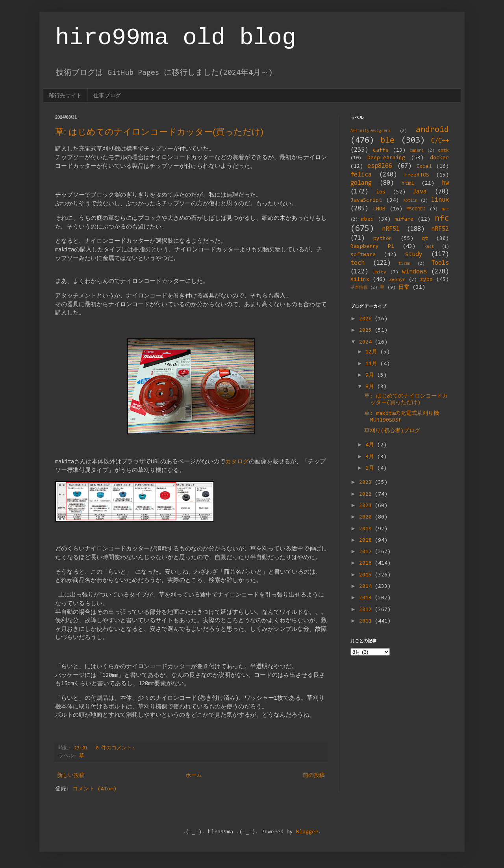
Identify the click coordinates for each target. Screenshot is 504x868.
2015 (367, 575)
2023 (367, 483)
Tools (440, 263)
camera (417, 151)
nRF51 (391, 229)
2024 (367, 342)
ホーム (194, 776)
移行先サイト (65, 95)
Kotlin (410, 201)
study (414, 255)
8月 (371, 387)
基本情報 (359, 288)
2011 (367, 621)
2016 (367, 563)
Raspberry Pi (372, 247)
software (363, 255)
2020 (367, 517)
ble (387, 140)
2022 (367, 494)
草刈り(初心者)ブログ (392, 431)
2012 (367, 610)
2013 (367, 598)
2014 (367, 587)
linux (440, 200)
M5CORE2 (416, 209)
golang (361, 183)
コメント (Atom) (94, 789)
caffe (381, 151)
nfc (442, 218)
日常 (404, 288)
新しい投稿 (71, 776)
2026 (367, 319)
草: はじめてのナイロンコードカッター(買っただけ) (159, 132)
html (408, 184)
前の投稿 (314, 776)
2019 (367, 529)
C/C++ (440, 141)
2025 (367, 331)
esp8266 (380, 166)
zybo (426, 280)
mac (445, 209)
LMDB (379, 209)
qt (425, 239)
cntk (443, 151)
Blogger (307, 832)
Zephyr (397, 280)
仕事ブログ (107, 95)
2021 (367, 506)
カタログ (237, 462)
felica (361, 175)
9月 (371, 375)
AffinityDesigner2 (371, 131)
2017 (367, 552)
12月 (373, 352)
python (383, 239)
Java (420, 192)
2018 (367, 541)
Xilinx (360, 280)
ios (381, 192)
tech (358, 263)
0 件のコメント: (117, 748)
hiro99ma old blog (176, 38)
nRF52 (440, 229)
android (432, 130)
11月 (373, 364)
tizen (404, 264)
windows (414, 272)
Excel (424, 167)
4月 (371, 445)
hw (445, 183)
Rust (429, 247)
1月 (371, 468)
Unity (379, 272)
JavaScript (366, 201)
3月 (371, 457)
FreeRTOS (417, 175)
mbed (367, 219)
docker (439, 158)
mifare (404, 219)
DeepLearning (386, 158)
